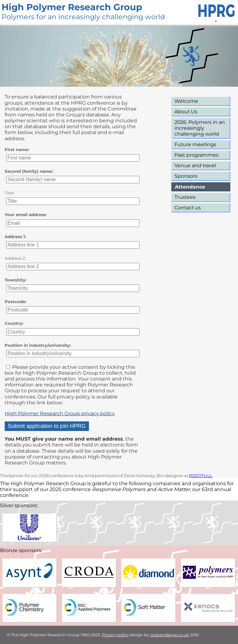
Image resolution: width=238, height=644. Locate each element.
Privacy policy (115, 635)
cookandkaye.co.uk (170, 635)
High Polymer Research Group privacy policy (60, 413)
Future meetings (195, 144)
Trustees (185, 197)
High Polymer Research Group (72, 7)
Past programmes (196, 155)
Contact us (188, 208)
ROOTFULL (201, 476)
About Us (186, 112)
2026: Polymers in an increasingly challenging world (200, 128)
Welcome (186, 101)
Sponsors (186, 176)
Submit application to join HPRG (47, 426)
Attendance (190, 187)
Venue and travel (195, 165)
